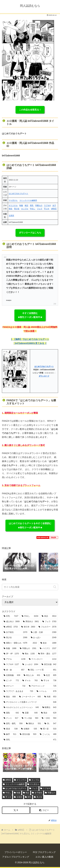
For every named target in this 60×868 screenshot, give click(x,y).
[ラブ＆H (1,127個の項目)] (11, 665)
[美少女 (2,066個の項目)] (16, 638)
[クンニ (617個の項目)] (11, 718)
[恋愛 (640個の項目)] (30, 713)
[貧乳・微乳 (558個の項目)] (13, 724)
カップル (25, 209)
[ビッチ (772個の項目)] (11, 681)
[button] (52, 562)
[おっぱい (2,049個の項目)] (44, 638)
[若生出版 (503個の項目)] (28, 734)
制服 (21, 205)
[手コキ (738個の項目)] (49, 681)
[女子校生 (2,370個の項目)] (16, 632)
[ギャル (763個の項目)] (30, 681)
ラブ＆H (47, 205)
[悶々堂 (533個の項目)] (48, 729)
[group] (20, 563)
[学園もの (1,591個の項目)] (28, 649)
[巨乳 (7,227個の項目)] (11, 616)
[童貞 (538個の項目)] (11, 729)
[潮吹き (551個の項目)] (34, 724)
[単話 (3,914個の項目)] (49, 616)
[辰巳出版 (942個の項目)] (49, 665)
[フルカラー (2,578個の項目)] (47, 627)
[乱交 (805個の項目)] (50, 675)
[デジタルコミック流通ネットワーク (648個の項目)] (30, 702)
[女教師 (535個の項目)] (29, 729)
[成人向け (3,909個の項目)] (12, 622)
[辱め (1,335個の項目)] (29, 654)
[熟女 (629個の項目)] (49, 713)
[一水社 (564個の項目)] (49, 718)
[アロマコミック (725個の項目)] (43, 686)
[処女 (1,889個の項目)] (48, 643)
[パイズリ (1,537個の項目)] (48, 649)
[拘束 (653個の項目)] (50, 697)
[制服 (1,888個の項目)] (10, 649)
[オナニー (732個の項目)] (15, 686)
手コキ (47, 209)
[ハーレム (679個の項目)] (47, 691)
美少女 (17, 209)
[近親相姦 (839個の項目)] (12, 675)
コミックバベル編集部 (28, 200)
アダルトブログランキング (16, 857)
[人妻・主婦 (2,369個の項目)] (44, 632)
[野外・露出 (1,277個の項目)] (47, 654)
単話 (26, 205)
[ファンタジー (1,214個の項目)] (43, 659)
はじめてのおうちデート (18, 193)
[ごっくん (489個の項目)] (48, 734)
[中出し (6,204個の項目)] (30, 616)
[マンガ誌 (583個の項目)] (30, 718)
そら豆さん (13, 200)
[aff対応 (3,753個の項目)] (11, 627)
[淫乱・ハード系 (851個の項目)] (42, 670)
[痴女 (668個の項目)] (10, 697)
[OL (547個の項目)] (50, 724)
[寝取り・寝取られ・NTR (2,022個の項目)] (20, 643)
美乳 (32, 205)
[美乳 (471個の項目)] (30, 740)
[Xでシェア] (16, 810)
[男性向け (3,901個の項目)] (31, 622)
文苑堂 (11, 215)
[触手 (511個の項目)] (10, 734)
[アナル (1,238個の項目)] (15, 659)
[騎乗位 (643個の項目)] (49, 708)
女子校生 (37, 793)
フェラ (40, 209)
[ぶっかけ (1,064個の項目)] (30, 665)
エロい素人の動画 (44, 857)
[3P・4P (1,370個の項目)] (11, 654)
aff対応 (54, 209)
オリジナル (13, 205)
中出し (33, 209)
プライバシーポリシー (16, 852)
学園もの (39, 205)
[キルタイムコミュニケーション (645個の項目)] (21, 708)
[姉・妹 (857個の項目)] (14, 670)
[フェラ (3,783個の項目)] (49, 622)
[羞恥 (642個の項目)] (11, 713)
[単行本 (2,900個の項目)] (28, 627)
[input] (30, 587)
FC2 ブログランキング (44, 852)
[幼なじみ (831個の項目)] (32, 675)
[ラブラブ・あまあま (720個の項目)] (18, 691)
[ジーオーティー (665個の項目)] (30, 697)
